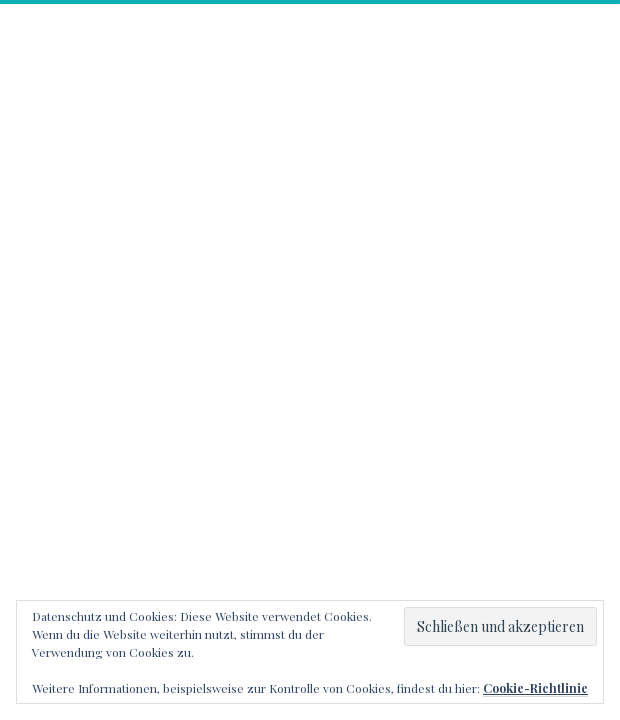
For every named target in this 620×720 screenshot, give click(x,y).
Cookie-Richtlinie (535, 688)
